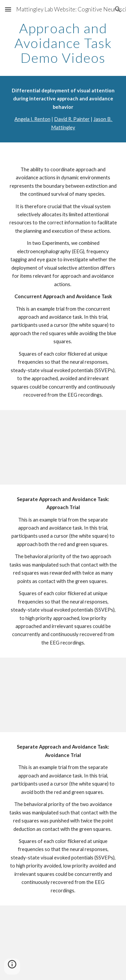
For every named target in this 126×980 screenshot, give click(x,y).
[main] (63, 43)
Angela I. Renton (32, 119)
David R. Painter (72, 119)
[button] (8, 9)
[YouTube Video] (63, 447)
